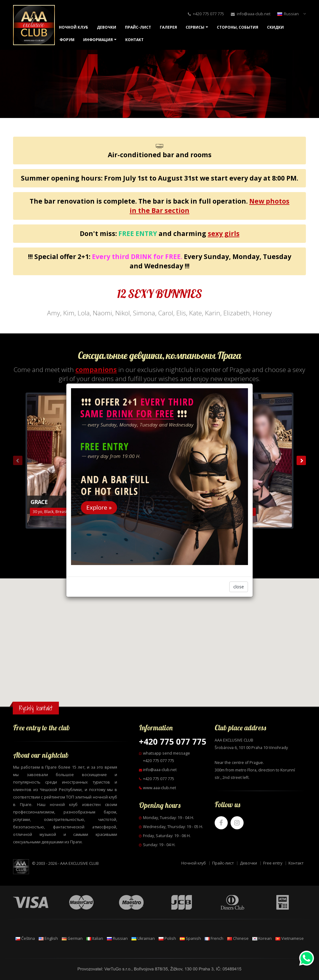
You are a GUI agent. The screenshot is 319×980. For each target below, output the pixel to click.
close (239, 587)
